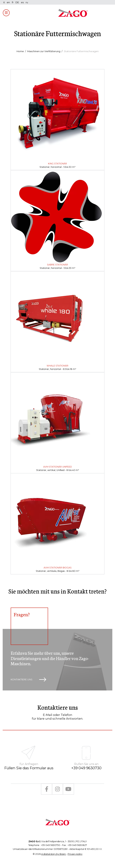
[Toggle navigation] (6, 13)
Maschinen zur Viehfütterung (44, 51)
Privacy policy (75, 854)
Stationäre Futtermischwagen (81, 51)
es (22, 2)
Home (20, 51)
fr (13, 2)
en (8, 2)
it (4, 2)
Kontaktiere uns (28, 680)
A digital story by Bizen (54, 854)
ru (27, 2)
